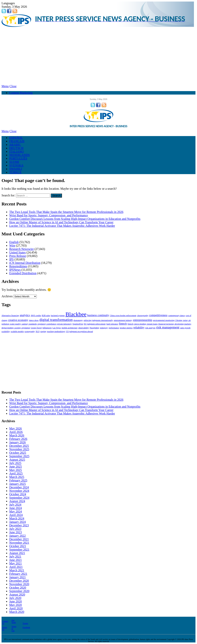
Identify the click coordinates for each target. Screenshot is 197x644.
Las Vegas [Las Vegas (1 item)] (57, 328)
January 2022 (18, 536)
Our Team (14, 621)
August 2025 (17, 460)
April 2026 (16, 432)
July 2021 (15, 556)
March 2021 (17, 570)
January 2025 (18, 484)
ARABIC (15, 145)
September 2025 (19, 456)
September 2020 (19, 591)
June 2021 (15, 560)
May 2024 (15, 511)
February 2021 (18, 574)
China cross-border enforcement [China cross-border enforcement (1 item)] (123, 315)
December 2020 (19, 581)
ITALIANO (16, 152)
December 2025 (19, 446)
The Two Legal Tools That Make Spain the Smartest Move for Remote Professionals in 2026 (66, 212)
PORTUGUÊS (18, 158)
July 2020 (15, 598)
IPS (11, 259)
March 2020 (17, 612)
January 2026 (18, 442)
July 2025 (15, 463)
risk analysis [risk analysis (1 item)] (150, 328)
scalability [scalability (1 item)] (6, 331)
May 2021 (15, 563)
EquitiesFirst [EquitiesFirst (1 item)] (78, 324)
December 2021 (19, 539)
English (14, 242)
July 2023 (15, 529)
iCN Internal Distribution (25, 263)
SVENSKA (16, 165)
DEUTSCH (16, 148)
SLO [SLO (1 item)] (38, 331)
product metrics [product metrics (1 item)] (126, 328)
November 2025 (19, 449)
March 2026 (17, 435)
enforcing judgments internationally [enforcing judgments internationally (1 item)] (98, 320)
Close (13, 86)
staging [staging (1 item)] (43, 331)
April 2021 (16, 567)
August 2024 (17, 501)
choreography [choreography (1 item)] (143, 315)
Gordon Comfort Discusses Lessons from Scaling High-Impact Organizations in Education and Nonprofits (75, 219)
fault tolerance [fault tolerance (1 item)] (112, 324)
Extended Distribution (23, 273)
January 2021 (18, 577)
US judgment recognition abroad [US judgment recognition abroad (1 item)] (79, 331)
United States (18, 252)
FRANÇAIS (17, 141)
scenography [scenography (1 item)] (30, 331)
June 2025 (15, 467)
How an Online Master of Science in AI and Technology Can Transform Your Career (61, 222)
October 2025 (18, 453)
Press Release (18, 256)
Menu (5, 86)
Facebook (26, 627)
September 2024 (19, 498)
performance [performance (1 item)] (114, 328)
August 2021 (17, 553)
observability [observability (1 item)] (84, 328)
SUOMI (14, 162)
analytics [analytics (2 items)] (25, 315)
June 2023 (15, 532)
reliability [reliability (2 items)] (139, 327)
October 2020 (18, 588)
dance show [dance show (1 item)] (34, 320)
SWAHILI (16, 169)
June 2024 (15, 508)
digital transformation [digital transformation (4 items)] (56, 320)
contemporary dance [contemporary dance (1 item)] (177, 315)
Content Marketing (21, 93)
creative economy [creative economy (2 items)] (18, 320)
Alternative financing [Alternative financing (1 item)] (10, 315)
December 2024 (19, 487)
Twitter (25, 623)
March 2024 (17, 518)
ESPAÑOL (16, 138)
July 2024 (15, 505)
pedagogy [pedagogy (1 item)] (104, 328)
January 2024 (18, 522)
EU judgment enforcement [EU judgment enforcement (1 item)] (95, 324)
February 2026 (18, 439)
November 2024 (19, 491)
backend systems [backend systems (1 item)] (58, 315)
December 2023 (19, 525)
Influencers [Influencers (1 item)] (47, 328)
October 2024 (18, 494)
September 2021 (19, 550)
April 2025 (16, 473)
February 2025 (18, 480)
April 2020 (16, 608)
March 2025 (17, 477)
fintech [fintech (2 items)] (123, 324)
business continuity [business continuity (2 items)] (98, 315)
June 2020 (15, 601)
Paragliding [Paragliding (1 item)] (94, 328)
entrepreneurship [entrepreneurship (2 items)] (143, 320)
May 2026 (15, 428)
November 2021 (19, 543)
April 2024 (16, 515)
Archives (7, 296)
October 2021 (18, 546)
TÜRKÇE (15, 172)
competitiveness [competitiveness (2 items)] (158, 315)
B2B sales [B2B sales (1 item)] (46, 315)
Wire (12, 246)
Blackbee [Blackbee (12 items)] (76, 314)
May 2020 (15, 605)
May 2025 (15, 470)
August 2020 (17, 595)
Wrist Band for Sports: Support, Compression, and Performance (49, 215)
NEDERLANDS (20, 155)
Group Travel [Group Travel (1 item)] (36, 328)
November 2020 (19, 584)
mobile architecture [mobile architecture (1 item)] (70, 328)
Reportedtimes (18, 266)
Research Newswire (22, 249)
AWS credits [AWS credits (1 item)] (36, 315)
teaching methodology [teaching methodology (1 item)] (56, 331)
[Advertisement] (98, 56)
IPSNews (15, 270)
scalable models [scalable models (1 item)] (17, 331)
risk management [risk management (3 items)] (168, 327)
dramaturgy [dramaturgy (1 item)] (78, 320)
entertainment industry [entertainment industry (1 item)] (123, 320)
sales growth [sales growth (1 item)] (185, 328)
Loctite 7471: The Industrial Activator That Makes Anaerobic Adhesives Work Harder (62, 226)
